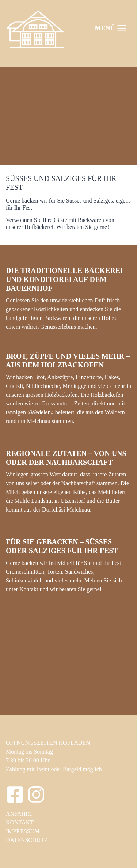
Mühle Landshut (34, 501)
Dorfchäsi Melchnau (66, 510)
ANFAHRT (19, 814)
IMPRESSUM (23, 831)
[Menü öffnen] (111, 28)
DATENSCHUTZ (27, 840)
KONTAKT (20, 822)
